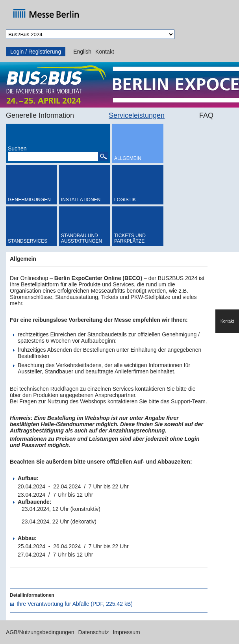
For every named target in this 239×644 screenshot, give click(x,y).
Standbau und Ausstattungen (82, 238)
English (82, 52)
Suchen (17, 148)
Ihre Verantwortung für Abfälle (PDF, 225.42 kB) (75, 604)
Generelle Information (40, 115)
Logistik (125, 200)
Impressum (126, 632)
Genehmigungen (29, 200)
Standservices (28, 241)
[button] (103, 156)
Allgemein (128, 158)
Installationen (81, 200)
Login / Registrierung (36, 52)
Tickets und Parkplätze (130, 238)
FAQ (206, 115)
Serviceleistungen (137, 115)
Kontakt (105, 52)
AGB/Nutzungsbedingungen (40, 632)
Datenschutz (94, 632)
